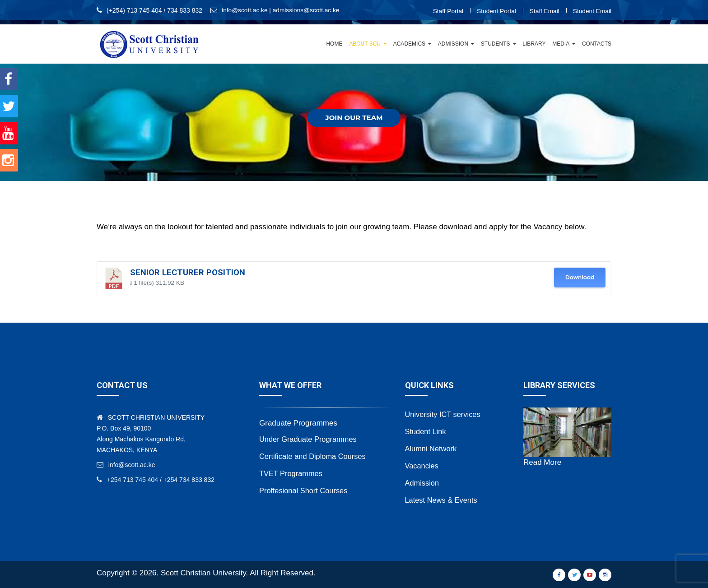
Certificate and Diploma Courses (314, 456)
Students (496, 44)
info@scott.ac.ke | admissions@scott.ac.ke (282, 10)
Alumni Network (432, 448)
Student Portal (495, 11)
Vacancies (422, 465)
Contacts (597, 44)
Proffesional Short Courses (305, 490)
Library (534, 44)
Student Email (592, 11)
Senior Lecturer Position (188, 273)
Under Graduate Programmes (310, 439)
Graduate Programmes (298, 423)
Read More (542, 462)
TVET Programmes (292, 473)
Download (580, 277)
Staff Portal (445, 11)
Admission (453, 44)
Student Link (426, 431)
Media (561, 44)
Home (334, 44)
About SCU (365, 44)
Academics (409, 44)
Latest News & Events (442, 500)
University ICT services (444, 414)
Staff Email (543, 11)
